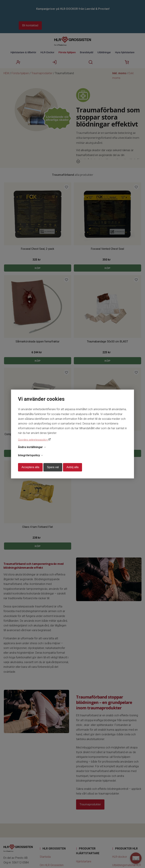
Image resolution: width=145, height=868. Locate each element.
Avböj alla (72, 467)
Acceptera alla (30, 467)
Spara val (53, 467)
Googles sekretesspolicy (33, 440)
